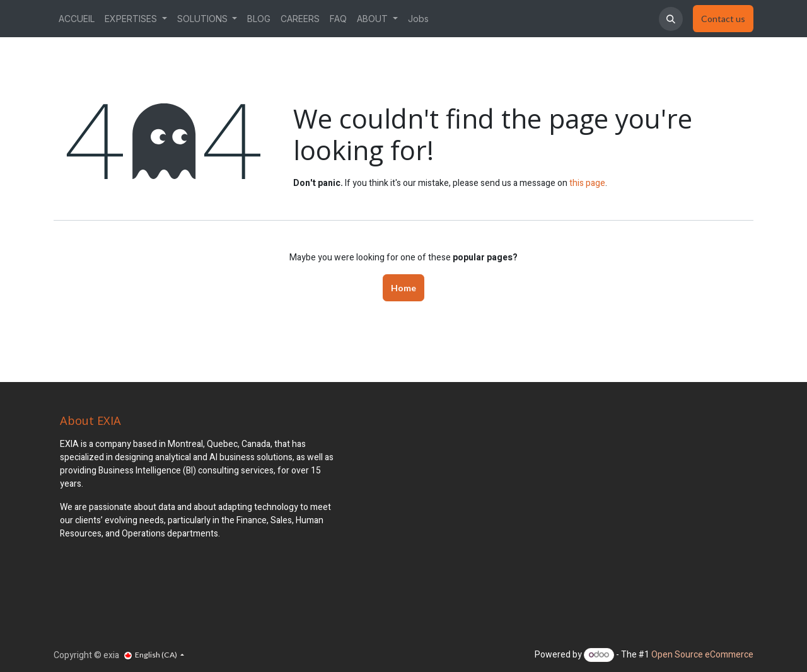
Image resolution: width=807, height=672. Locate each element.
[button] (671, 19)
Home (403, 288)
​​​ (723, 19)
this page (587, 183)
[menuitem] (77, 19)
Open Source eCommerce (702, 655)
